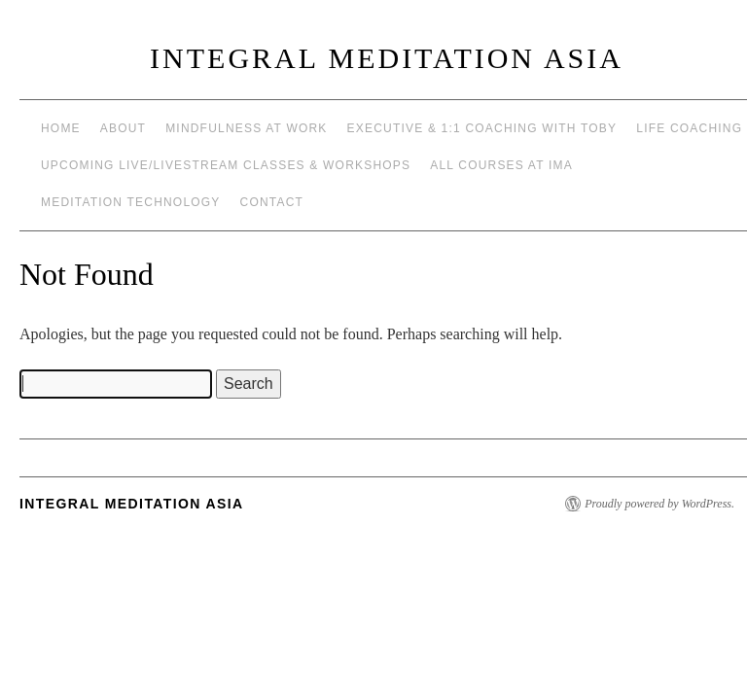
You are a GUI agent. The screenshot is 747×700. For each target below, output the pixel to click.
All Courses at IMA (501, 165)
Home (61, 128)
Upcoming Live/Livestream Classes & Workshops (226, 165)
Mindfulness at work (246, 128)
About (123, 128)
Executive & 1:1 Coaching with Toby (482, 128)
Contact (272, 202)
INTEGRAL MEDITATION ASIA (387, 58)
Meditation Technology (131, 202)
